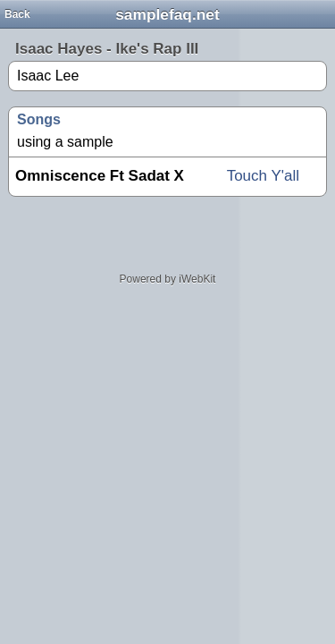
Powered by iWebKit (168, 279)
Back (17, 14)
